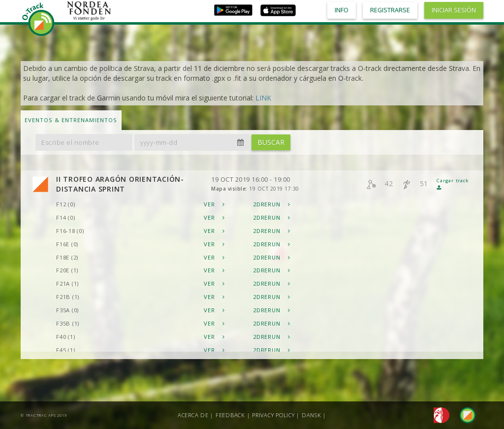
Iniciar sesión (454, 10)
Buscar (271, 142)
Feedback (230, 415)
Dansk (312, 415)
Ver (214, 204)
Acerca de (193, 415)
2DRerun (272, 204)
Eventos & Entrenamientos (71, 120)
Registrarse (390, 10)
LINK (263, 98)
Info (342, 10)
